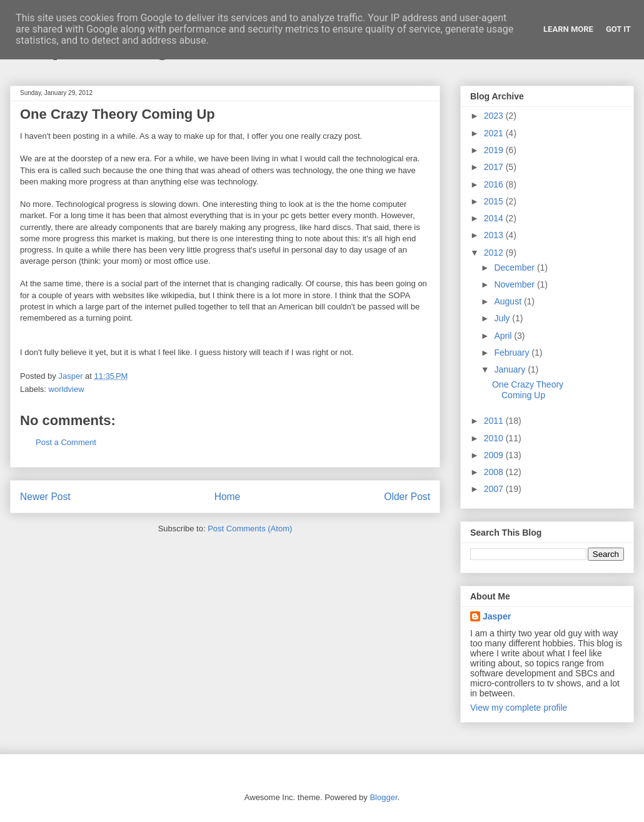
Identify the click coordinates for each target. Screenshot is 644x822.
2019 (495, 150)
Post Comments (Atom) (250, 529)
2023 (495, 116)
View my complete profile (519, 708)
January (511, 369)
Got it (618, 29)
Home (228, 497)
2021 (495, 133)
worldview (67, 389)
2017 (495, 167)
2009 (495, 455)
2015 (495, 201)
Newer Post (45, 497)
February (513, 353)
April (504, 336)
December (515, 268)
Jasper (497, 616)
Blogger (383, 797)
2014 (495, 218)
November (515, 284)
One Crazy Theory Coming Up (528, 390)
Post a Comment (66, 442)
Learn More (568, 29)
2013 (495, 235)
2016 (495, 184)
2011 (495, 421)
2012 (495, 253)
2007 (495, 489)
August (509, 301)
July (503, 318)
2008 (495, 472)
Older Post (407, 497)
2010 (495, 438)
